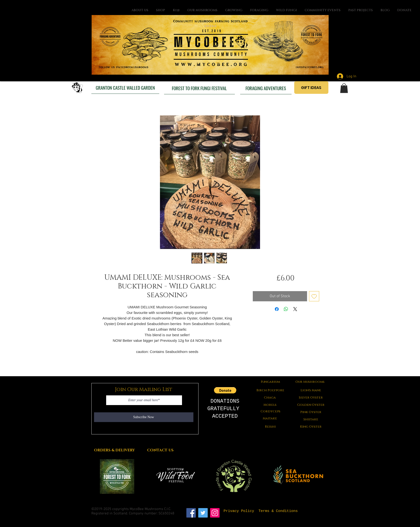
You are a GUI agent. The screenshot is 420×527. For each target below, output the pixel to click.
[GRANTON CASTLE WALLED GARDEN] (125, 88)
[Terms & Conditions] (278, 511)
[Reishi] (270, 427)
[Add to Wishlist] (314, 296)
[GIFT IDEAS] (311, 88)
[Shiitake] (311, 419)
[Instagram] (215, 513)
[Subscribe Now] (144, 417)
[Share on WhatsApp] (286, 309)
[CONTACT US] (160, 450)
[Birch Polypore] (270, 390)
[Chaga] (270, 398)
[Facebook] (191, 513)
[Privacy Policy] (239, 511)
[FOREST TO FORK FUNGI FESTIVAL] (199, 88)
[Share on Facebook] (277, 309)
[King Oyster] (311, 427)
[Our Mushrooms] (310, 382)
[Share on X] (295, 309)
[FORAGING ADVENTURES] (266, 88)
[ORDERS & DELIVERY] (114, 450)
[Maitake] (270, 418)
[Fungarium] (270, 382)
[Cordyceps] (270, 411)
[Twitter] (203, 513)
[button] (344, 88)
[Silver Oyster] (311, 398)
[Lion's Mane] (311, 390)
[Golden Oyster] (311, 405)
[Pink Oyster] (311, 412)
